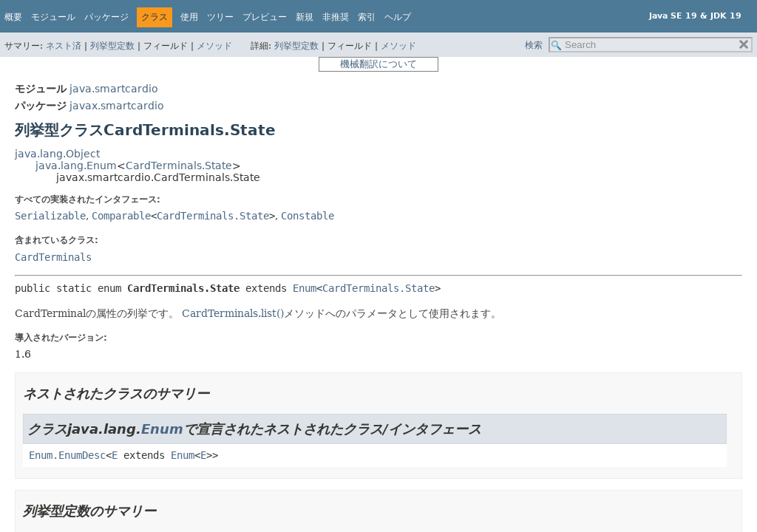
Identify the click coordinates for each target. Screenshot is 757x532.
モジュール (53, 17)
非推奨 (336, 17)
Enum (305, 288)
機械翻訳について (378, 64)
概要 (13, 17)
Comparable (121, 216)
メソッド (214, 46)
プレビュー (265, 17)
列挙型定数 (112, 46)
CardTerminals (53, 257)
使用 (189, 17)
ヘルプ (398, 17)
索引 (367, 17)
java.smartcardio (114, 89)
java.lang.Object (57, 154)
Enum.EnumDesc (67, 455)
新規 (305, 17)
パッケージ (106, 17)
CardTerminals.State (179, 166)
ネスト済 (64, 46)
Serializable (50, 216)
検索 (534, 45)
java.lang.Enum (76, 166)
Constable (308, 216)
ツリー (220, 17)
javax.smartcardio (117, 106)
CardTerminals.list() (233, 313)
